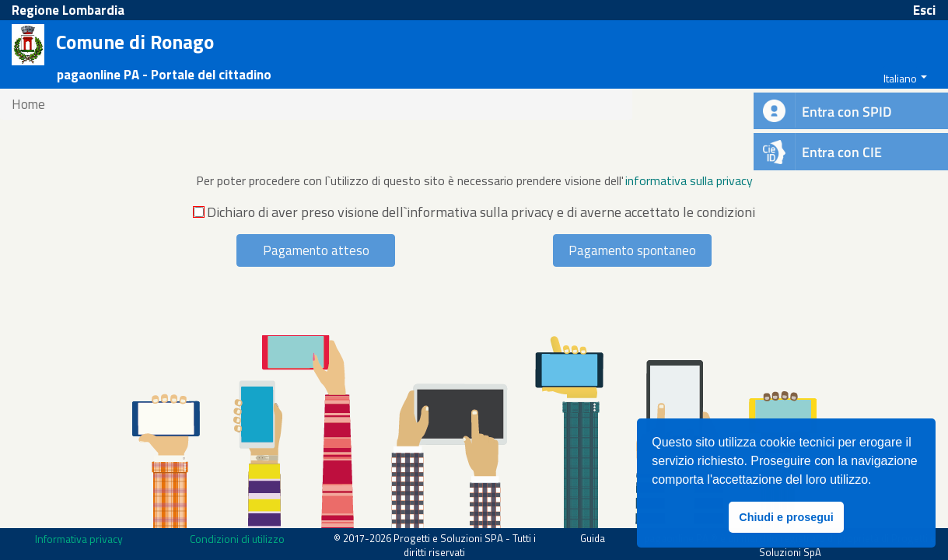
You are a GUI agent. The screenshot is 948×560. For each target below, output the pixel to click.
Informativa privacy (79, 539)
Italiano (900, 78)
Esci (924, 10)
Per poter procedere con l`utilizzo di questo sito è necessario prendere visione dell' (410, 180)
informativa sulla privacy (689, 180)
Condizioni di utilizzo (237, 539)
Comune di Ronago (135, 43)
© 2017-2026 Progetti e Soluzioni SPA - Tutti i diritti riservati (435, 546)
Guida (593, 538)
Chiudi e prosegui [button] (786, 517)
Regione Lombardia (68, 10)
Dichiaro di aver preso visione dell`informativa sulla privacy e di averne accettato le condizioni (474, 212)
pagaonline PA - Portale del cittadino (164, 75)
